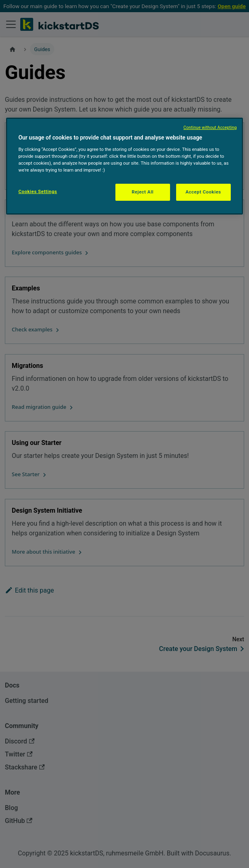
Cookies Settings (38, 191)
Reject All (143, 192)
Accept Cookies (203, 192)
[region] (124, 166)
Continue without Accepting (210, 128)
